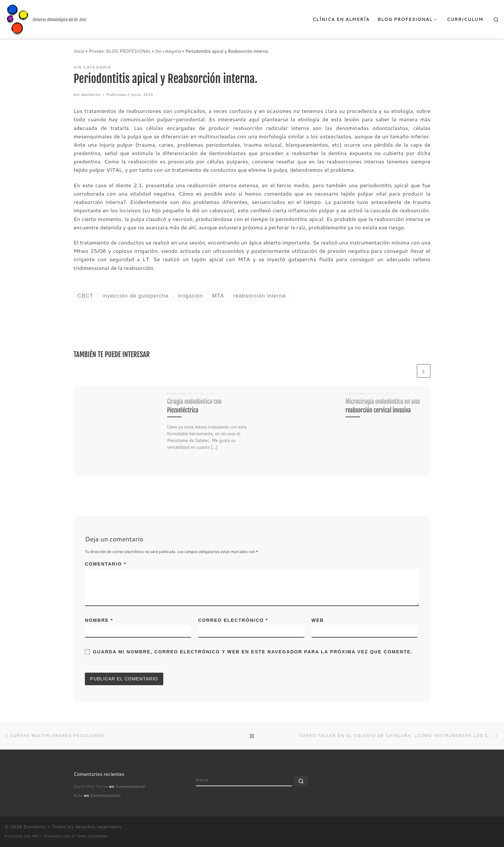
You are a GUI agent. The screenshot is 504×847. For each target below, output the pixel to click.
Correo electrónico (233, 620)
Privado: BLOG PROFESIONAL (120, 51)
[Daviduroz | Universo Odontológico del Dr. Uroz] (17, 19)
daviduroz (91, 94)
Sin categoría (168, 51)
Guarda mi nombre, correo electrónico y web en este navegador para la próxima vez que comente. (253, 652)
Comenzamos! (130, 786)
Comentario (106, 564)
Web (318, 620)
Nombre (99, 620)
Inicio (79, 51)
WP (36, 836)
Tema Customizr (92, 836)
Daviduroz (35, 827)
